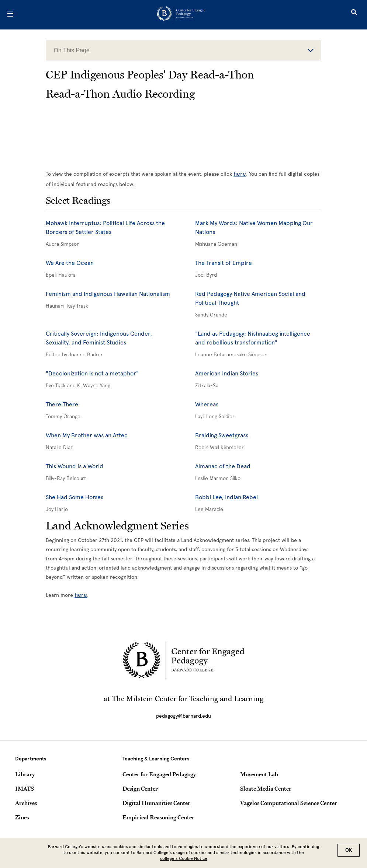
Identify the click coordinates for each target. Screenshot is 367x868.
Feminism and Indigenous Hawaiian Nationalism (108, 294)
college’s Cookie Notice (184, 858)
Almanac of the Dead (223, 466)
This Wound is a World (75, 466)
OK (349, 850)
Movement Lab (259, 774)
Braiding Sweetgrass (222, 435)
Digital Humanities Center (156, 803)
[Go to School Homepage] (181, 15)
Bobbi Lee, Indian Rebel (226, 497)
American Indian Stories (227, 373)
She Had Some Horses (75, 497)
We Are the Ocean (70, 263)
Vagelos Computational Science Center (289, 803)
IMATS (25, 788)
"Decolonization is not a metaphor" (92, 373)
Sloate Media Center (266, 788)
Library (25, 774)
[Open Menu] (10, 15)
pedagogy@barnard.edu (183, 716)
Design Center (140, 788)
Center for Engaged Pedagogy (159, 774)
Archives (26, 803)
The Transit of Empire (224, 263)
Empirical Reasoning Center (158, 817)
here (240, 174)
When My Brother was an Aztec (87, 435)
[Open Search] (354, 15)
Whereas (207, 404)
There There (62, 404)
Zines (22, 817)
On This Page (183, 50)
